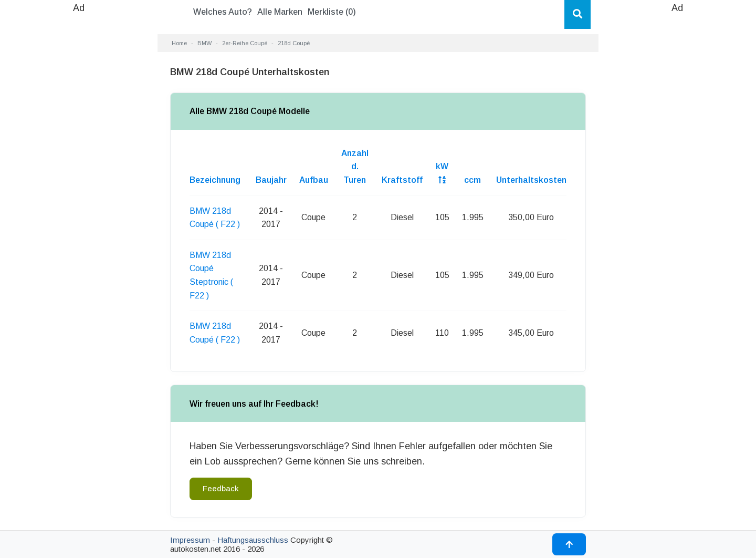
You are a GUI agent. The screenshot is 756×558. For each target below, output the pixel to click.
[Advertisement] (79, 173)
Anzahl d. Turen (355, 167)
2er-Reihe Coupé (245, 43)
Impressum (190, 540)
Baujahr (271, 180)
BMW (204, 43)
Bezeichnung (215, 180)
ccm (472, 180)
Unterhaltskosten (531, 180)
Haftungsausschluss (253, 540)
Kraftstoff (402, 180)
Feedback (221, 489)
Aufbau (314, 180)
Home (179, 43)
